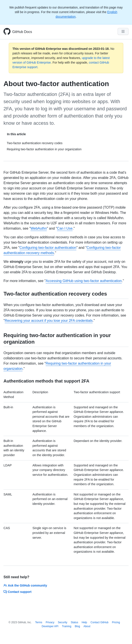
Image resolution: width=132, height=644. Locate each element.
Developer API (50, 626)
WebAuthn (39, 228)
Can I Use (65, 228)
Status (74, 622)
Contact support (17, 592)
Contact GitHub (99, 622)
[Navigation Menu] (123, 31)
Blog (77, 626)
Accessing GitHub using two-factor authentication (84, 281)
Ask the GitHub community (25, 585)
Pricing (116, 622)
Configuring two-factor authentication (48, 248)
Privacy (50, 622)
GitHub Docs (22, 32)
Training (67, 626)
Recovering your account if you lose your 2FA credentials (49, 321)
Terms (39, 622)
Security (63, 622)
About (87, 626)
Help (84, 622)
